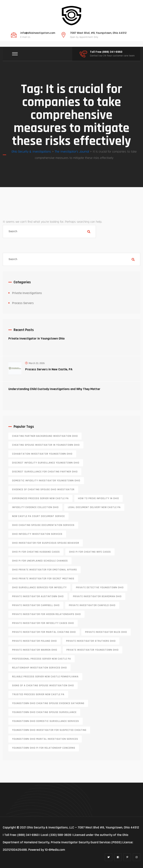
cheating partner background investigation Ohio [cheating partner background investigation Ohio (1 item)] (45, 436)
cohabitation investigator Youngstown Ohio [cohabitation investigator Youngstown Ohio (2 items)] (42, 454)
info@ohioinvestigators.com (38, 33)
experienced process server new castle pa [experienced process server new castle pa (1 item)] (40, 498)
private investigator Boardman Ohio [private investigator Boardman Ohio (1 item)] (97, 596)
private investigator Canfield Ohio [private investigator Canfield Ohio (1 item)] (92, 605)
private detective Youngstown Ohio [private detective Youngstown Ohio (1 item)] (100, 588)
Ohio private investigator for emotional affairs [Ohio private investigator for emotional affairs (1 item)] (45, 570)
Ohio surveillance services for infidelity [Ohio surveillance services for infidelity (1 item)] (39, 588)
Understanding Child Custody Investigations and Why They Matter (54, 389)
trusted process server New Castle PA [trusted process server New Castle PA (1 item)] (38, 694)
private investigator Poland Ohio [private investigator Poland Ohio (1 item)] (34, 641)
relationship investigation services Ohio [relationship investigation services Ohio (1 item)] (39, 668)
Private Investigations (27, 293)
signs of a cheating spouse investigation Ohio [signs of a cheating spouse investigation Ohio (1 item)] (43, 686)
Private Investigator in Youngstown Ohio (36, 338)
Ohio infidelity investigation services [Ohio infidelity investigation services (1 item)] (37, 534)
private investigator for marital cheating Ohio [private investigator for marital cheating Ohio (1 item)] (44, 632)
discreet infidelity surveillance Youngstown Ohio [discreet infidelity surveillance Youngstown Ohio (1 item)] (46, 463)
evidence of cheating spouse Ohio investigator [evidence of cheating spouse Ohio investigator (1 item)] (43, 490)
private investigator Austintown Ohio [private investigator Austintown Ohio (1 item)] (38, 596)
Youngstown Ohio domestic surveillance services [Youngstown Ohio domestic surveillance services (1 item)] (46, 721)
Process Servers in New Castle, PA (49, 369)
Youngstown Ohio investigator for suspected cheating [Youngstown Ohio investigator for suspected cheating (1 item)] (49, 730)
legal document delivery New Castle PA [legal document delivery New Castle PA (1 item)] (94, 507)
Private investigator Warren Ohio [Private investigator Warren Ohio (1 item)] (35, 650)
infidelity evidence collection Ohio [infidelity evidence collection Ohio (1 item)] (35, 507)
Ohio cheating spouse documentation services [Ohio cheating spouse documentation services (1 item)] (43, 525)
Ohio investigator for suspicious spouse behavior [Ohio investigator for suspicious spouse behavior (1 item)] (46, 543)
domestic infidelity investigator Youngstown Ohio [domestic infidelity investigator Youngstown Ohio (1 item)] (46, 481)
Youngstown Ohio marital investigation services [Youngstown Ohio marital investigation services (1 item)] (45, 739)
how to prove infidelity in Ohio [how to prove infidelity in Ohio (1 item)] (98, 498)
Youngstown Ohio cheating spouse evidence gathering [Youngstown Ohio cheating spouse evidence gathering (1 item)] (48, 703)
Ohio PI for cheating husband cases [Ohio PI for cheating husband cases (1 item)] (36, 552)
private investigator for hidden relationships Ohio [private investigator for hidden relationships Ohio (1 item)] (46, 614)
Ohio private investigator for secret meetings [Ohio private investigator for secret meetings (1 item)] (43, 579)
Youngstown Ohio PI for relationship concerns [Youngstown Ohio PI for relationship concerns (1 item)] (44, 748)
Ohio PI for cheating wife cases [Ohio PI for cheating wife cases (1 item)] (90, 552)
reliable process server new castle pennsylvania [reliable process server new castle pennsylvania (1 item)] (45, 677)
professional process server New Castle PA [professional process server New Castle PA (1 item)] (42, 659)
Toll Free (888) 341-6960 (106, 52)
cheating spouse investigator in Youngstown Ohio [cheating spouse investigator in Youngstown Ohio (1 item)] (46, 445)
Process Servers (23, 303)
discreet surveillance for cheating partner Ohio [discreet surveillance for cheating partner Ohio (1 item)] (45, 472)
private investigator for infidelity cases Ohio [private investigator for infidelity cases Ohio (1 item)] (43, 623)
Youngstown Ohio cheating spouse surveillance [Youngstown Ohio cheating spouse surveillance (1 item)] (44, 712)
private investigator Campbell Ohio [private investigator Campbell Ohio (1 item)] (36, 605)
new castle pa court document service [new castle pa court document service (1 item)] (38, 516)
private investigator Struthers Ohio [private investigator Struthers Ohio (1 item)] (91, 641)
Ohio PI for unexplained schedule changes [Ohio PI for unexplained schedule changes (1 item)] (40, 561)
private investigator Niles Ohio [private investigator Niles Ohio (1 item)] (106, 632)
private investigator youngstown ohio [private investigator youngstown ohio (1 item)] (93, 650)
